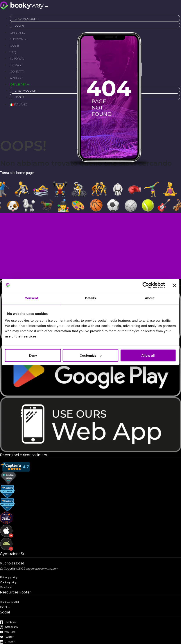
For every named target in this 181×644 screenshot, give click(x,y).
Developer (6, 587)
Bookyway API (9, 602)
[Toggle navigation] (47, 7)
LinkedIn (8, 641)
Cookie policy (8, 582)
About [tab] (150, 298)
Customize (91, 355)
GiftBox (5, 607)
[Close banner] (174, 285)
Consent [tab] (31, 298)
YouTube (8, 632)
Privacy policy (9, 577)
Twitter (7, 637)
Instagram (9, 627)
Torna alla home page (17, 173)
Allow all (148, 355)
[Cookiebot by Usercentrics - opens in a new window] (146, 285)
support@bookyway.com (42, 569)
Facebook (8, 622)
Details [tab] (91, 298)
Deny (33, 355)
